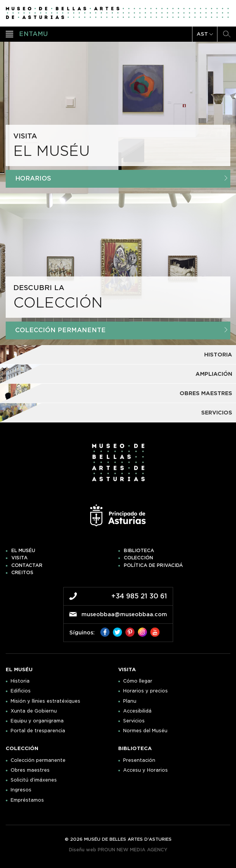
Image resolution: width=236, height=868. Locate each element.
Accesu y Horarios (145, 770)
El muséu (23, 551)
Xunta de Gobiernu (34, 711)
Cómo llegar (138, 681)
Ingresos (21, 790)
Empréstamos (27, 800)
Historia (20, 681)
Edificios (21, 691)
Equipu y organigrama (37, 721)
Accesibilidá (137, 711)
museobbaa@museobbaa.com (124, 614)
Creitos (22, 573)
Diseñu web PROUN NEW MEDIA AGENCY (118, 850)
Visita (20, 558)
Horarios (121, 178)
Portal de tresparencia (38, 731)
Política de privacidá (153, 565)
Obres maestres (30, 770)
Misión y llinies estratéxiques (45, 701)
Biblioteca (139, 551)
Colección (138, 558)
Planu (130, 701)
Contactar (27, 565)
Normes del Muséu (145, 731)
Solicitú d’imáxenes (34, 780)
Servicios (134, 721)
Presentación (139, 760)
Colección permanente (38, 760)
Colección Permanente (121, 330)
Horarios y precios (145, 691)
